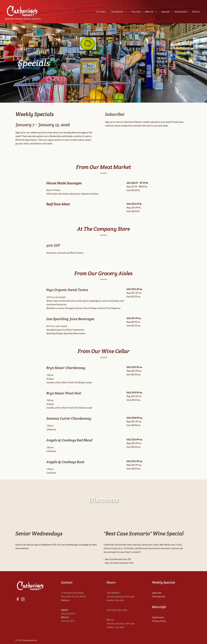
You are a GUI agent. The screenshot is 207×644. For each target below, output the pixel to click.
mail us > (66, 600)
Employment (158, 617)
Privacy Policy (159, 621)
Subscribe (157, 593)
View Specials (159, 596)
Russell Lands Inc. (30, 640)
